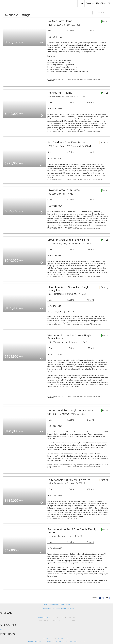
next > (107, 598)
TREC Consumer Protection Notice (56, 605)
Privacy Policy (64, 638)
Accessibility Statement (40, 642)
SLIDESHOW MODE (100, 13)
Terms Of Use (49, 638)
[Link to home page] (3, 3)
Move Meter (101, 3)
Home (81, 3)
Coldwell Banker (46, 617)
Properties (90, 3)
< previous (94, 598)
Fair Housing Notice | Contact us (69, 642)
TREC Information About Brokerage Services (57, 608)
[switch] (41, 43)
